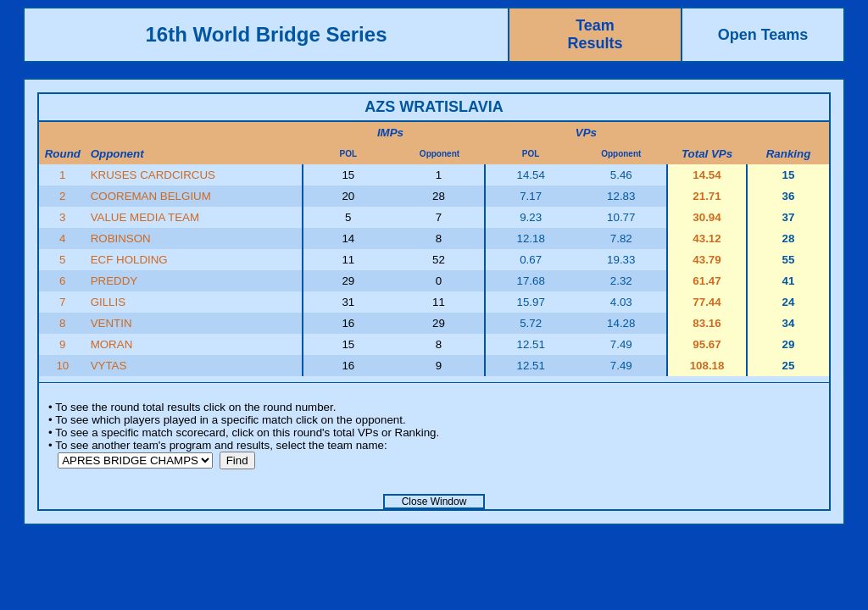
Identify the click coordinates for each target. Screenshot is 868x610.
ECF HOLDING (129, 260)
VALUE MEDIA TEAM (145, 217)
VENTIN (111, 323)
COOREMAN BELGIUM (151, 196)
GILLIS (108, 302)
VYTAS (109, 366)
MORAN (112, 344)
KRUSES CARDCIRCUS (153, 175)
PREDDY (114, 281)
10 (62, 366)
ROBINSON (121, 238)
